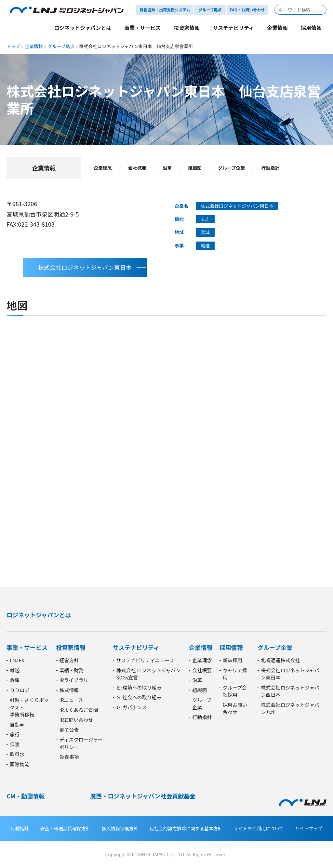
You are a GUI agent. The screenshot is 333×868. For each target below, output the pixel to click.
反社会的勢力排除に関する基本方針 (186, 828)
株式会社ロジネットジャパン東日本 (85, 267)
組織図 (195, 168)
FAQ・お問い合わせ (247, 10)
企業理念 (103, 168)
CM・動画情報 (26, 796)
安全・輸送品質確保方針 (65, 828)
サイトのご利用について (259, 828)
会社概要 (137, 168)
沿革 (167, 168)
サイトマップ (309, 828)
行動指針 (270, 168)
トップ (13, 46)
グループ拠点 (61, 46)
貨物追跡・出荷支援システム (165, 10)
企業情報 (34, 46)
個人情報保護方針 (120, 828)
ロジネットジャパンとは (39, 615)
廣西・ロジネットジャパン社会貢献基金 (143, 796)
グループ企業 (231, 168)
